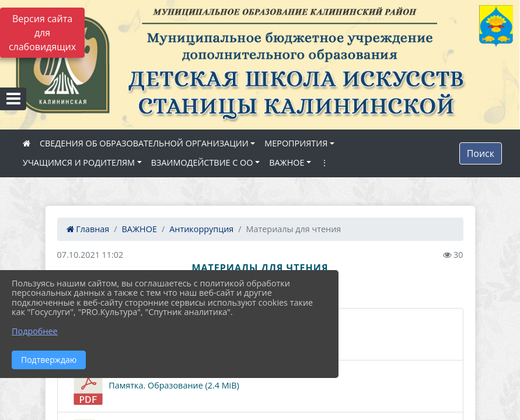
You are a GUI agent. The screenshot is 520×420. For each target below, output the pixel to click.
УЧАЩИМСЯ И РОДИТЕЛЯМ (79, 162)
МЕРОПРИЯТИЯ (296, 143)
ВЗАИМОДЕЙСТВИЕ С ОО (202, 162)
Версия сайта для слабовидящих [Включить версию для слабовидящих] (42, 33)
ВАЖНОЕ (287, 162)
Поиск (481, 153)
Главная (88, 229)
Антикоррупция (201, 229)
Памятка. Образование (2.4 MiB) (154, 386)
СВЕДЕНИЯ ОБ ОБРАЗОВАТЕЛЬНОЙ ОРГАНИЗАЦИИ (144, 143)
